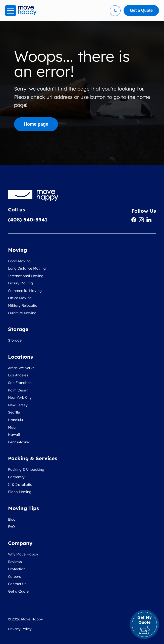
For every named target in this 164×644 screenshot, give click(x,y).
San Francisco (20, 383)
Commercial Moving (25, 291)
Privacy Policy (20, 629)
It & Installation (21, 485)
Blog (12, 519)
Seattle (14, 412)
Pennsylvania (19, 442)
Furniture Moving (22, 313)
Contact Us (17, 584)
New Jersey (18, 405)
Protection (17, 569)
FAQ (11, 527)
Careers (14, 577)
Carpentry (16, 477)
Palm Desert (18, 390)
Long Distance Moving (27, 268)
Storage (15, 340)
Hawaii (14, 435)
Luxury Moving (20, 283)
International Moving (26, 276)
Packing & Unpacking (26, 469)
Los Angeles (18, 375)
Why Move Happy (23, 554)
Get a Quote (18, 591)
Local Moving (19, 261)
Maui (12, 427)
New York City (20, 397)
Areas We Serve (21, 368)
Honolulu (15, 420)
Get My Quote (145, 625)
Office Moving (20, 298)
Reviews (15, 562)
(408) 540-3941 (28, 220)
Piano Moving (20, 492)
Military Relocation (24, 305)
